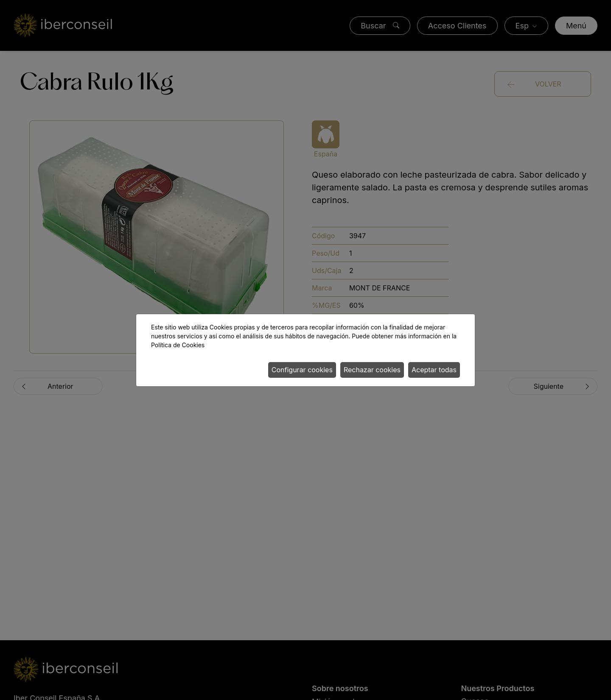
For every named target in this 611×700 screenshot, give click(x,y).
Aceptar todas (434, 370)
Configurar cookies (302, 370)
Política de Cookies (178, 345)
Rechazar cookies (372, 370)
